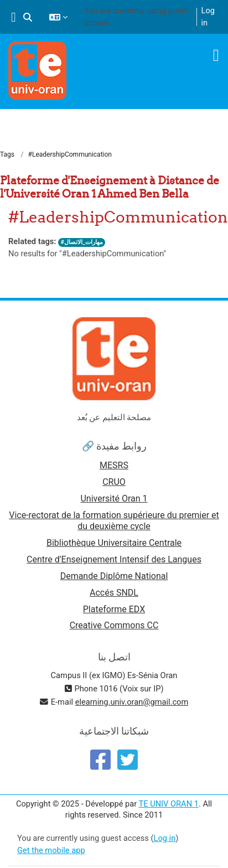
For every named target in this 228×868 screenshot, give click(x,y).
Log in (208, 17)
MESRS (114, 465)
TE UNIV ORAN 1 (169, 804)
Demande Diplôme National (114, 576)
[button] (28, 17)
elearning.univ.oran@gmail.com (132, 702)
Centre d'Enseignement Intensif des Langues (114, 559)
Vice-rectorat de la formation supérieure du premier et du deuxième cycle (114, 521)
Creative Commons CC (114, 625)
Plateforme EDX (114, 609)
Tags (7, 154)
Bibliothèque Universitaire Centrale (114, 543)
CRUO (114, 482)
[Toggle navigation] (216, 55)
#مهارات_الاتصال (81, 242)
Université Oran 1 (114, 498)
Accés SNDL (114, 593)
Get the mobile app (51, 850)
